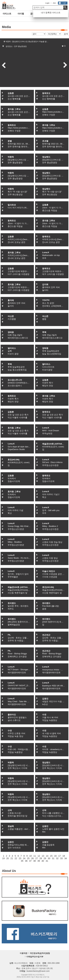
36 (26, 861)
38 (34, 861)
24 (24, 858)
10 (31, 856)
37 (30, 861)
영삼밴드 (46, 157)
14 (47, 856)
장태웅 (11, 332)
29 (45, 858)
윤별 (10, 141)
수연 (44, 715)
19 (3, 858)
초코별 (45, 141)
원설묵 (11, 826)
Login (47, 3)
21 (12, 858)
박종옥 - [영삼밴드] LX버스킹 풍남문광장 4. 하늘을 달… (27, 41)
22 (16, 858)
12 (39, 856)
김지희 (45, 284)
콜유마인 (12, 715)
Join (54, 3)
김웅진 (45, 699)
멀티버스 (12, 348)
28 (41, 858)
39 (39, 861)
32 (57, 858)
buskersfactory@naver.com (38, 971)
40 (43, 861)
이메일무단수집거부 (35, 957)
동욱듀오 (46, 93)
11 (35, 856)
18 (64, 856)
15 (51, 856)
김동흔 (11, 93)
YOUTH (46, 300)
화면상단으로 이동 (66, 975)
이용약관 (24, 953)
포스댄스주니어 (15, 380)
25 (28, 858)
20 (8, 858)
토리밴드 (12, 603)
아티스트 (6, 14)
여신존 (11, 316)
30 (49, 858)
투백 (44, 332)
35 (22, 861)
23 (20, 858)
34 (66, 858)
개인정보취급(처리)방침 (40, 953)
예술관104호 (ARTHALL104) (55, 444)
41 (47, 861)
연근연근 (46, 635)
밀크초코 (12, 205)
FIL (9, 635)
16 (55, 856)
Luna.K (46, 252)
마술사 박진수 (49, 571)
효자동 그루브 (14, 109)
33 (61, 858)
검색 (66, 34)
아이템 (19, 14)
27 (37, 858)
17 (60, 856)
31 (53, 858)
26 (32, 858)
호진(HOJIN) (13, 460)
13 (43, 856)
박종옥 (11, 157)
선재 (10, 810)
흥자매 (11, 300)
